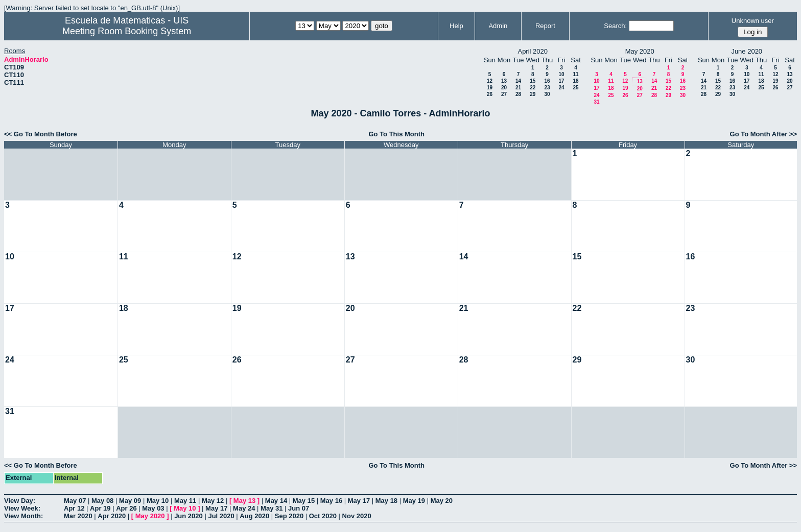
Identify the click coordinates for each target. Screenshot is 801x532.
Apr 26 (126, 508)
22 (533, 88)
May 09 (130, 501)
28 (518, 94)
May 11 (185, 501)
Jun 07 (299, 508)
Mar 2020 (78, 516)
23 (547, 88)
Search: (615, 26)
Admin (498, 26)
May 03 (153, 508)
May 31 (272, 508)
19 (490, 88)
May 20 (442, 501)
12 (490, 81)
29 (533, 94)
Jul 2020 (221, 516)
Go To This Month (396, 134)
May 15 (304, 501)
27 (504, 94)
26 (490, 94)
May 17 (359, 501)
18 (575, 81)
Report (545, 26)
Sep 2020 (289, 516)
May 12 (213, 501)
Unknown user (753, 21)
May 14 (276, 501)
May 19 (414, 501)
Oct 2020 (323, 516)
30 (547, 94)
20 (504, 88)
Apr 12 (74, 508)
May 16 (331, 501)
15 (533, 81)
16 (547, 81)
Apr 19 (100, 508)
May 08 (102, 501)
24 (561, 88)
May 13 (244, 501)
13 (504, 81)
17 (561, 81)
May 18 (386, 501)
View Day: (20, 501)
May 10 (158, 501)
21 (518, 88)
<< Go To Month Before (41, 134)
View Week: (22, 508)
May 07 (75, 501)
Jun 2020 (189, 516)
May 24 (244, 508)
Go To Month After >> (763, 134)
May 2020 (150, 516)
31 (596, 102)
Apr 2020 (112, 516)
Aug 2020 (254, 516)
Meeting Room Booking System (127, 31)
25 (575, 88)
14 (518, 81)
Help (456, 26)
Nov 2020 (357, 516)
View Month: (23, 516)
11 (575, 74)
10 (561, 74)
